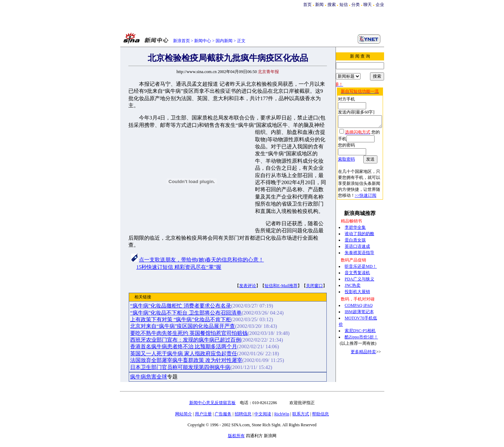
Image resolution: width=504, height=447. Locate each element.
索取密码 (343, 149)
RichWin (282, 414)
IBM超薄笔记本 (358, 302)
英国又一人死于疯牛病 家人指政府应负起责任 (183, 354)
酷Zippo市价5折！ (360, 327)
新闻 (319, 5)
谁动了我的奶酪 (358, 224)
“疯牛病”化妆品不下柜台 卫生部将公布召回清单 (185, 313)
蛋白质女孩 (354, 230)
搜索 (332, 5)
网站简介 (184, 414)
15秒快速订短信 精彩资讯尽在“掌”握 (178, 267)
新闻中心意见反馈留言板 (212, 403)
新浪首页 (181, 41)
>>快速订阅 (345, 186)
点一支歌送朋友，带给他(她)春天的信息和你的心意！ (200, 260)
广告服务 (223, 414)
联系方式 (301, 414)
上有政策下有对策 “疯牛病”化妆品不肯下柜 (180, 319)
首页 (307, 5)
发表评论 (247, 286)
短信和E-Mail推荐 (280, 286)
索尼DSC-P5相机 (359, 321)
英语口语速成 (356, 237)
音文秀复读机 (356, 263)
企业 (380, 5)
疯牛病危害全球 (148, 377)
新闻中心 (203, 41)
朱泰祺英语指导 (358, 243)
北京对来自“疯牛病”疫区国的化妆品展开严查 (181, 326)
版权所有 (236, 436)
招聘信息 (243, 414)
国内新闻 (224, 41)
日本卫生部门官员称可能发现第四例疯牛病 (179, 367)
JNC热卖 (352, 276)
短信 (344, 5)
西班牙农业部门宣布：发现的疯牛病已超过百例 (184, 340)
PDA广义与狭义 (358, 269)
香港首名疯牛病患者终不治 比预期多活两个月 (183, 346)
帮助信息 (320, 414)
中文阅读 (263, 414)
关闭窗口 (313, 286)
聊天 (368, 5)
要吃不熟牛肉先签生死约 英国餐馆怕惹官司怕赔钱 (188, 333)
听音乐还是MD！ (360, 257)
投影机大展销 (356, 282)
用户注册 (203, 414)
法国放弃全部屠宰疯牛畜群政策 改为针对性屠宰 (185, 360)
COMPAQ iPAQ (358, 296)
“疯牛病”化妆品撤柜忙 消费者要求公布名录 (180, 306)
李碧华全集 (354, 218)
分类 (356, 5)
